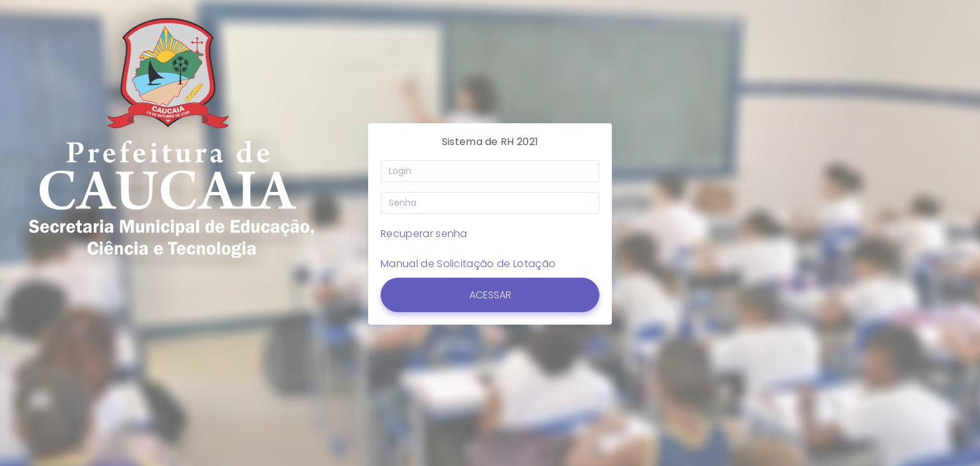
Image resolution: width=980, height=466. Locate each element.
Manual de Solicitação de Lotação (467, 263)
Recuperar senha (423, 234)
